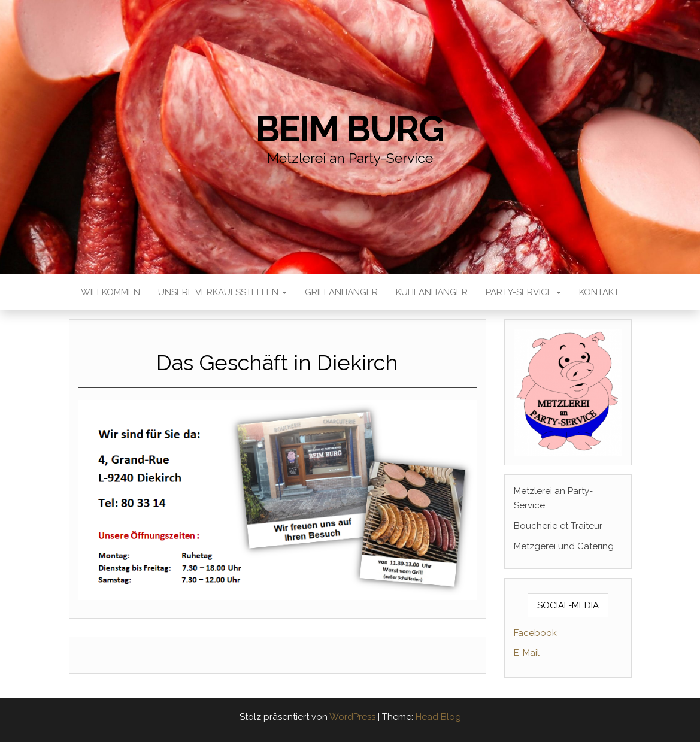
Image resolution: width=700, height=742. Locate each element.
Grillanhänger (341, 292)
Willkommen (110, 292)
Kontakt (599, 292)
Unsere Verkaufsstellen (222, 292)
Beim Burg (350, 129)
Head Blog (438, 717)
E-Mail (527, 653)
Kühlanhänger (432, 292)
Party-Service (523, 292)
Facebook (535, 633)
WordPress (352, 717)
